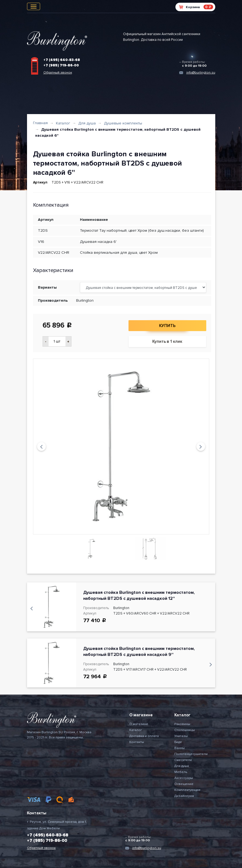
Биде (178, 742)
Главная (40, 123)
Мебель (181, 772)
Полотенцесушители (191, 754)
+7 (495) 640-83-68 (62, 60)
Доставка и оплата (144, 736)
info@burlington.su (201, 73)
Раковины (182, 724)
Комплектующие (187, 790)
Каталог (63, 123)
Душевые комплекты (123, 123)
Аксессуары (184, 778)
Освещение (184, 784)
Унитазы (181, 736)
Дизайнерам (184, 796)
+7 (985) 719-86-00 (61, 65)
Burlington (85, 300)
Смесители (183, 760)
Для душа (87, 123)
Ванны (180, 748)
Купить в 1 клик (167, 341)
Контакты (137, 742)
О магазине (139, 724)
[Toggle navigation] (34, 6)
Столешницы (185, 730)
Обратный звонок (58, 73)
